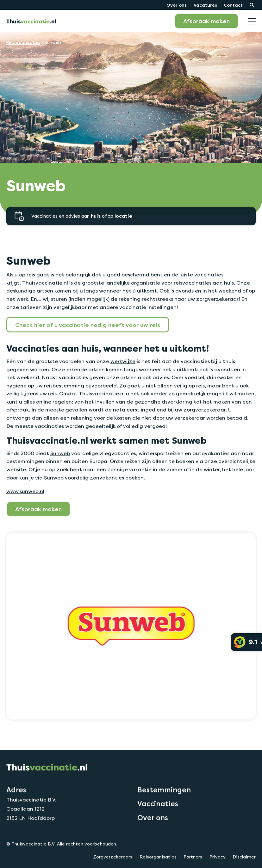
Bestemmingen (164, 808)
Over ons (177, 5)
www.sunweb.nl (25, 509)
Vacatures (205, 5)
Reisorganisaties (23, 43)
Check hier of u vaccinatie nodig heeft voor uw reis (88, 343)
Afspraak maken (206, 21)
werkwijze (123, 379)
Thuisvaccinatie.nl (45, 301)
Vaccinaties (158, 821)
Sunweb (60, 471)
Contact (233, 5)
